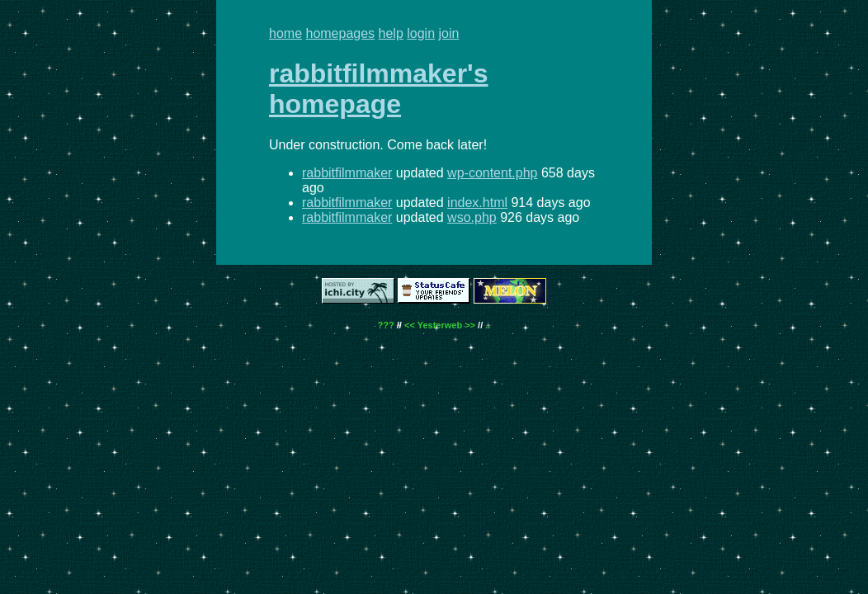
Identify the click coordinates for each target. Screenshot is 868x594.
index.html (477, 203)
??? (386, 325)
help (391, 33)
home (285, 33)
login (421, 33)
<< (410, 325)
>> (470, 325)
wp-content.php (492, 173)
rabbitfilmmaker (347, 173)
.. (488, 325)
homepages (340, 33)
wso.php (472, 217)
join (449, 33)
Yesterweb (440, 325)
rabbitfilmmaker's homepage (378, 89)
